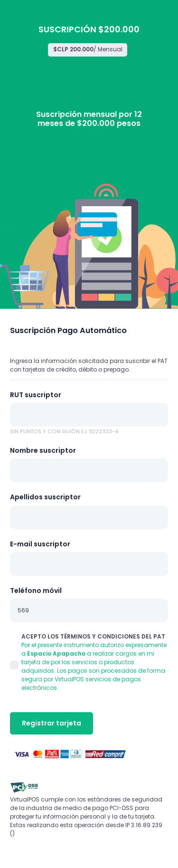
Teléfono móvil (36, 591)
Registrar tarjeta (52, 723)
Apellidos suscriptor (45, 497)
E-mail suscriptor (40, 544)
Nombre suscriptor (43, 450)
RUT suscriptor (36, 395)
